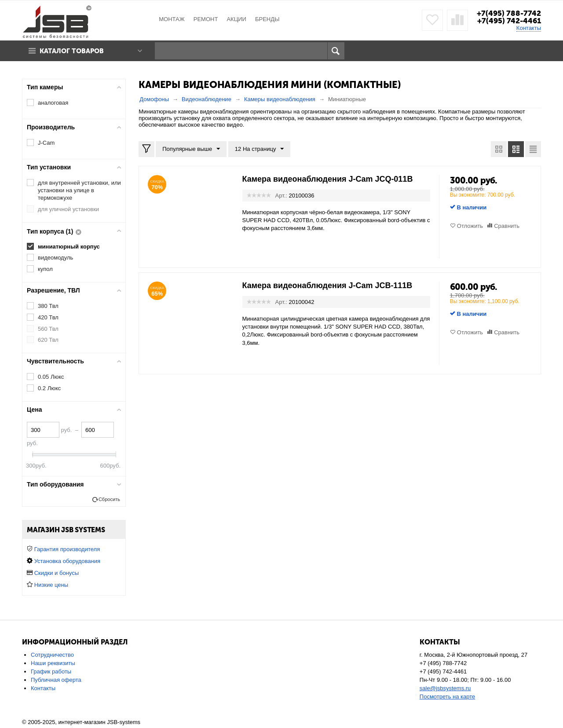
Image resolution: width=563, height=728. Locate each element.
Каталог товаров (72, 51)
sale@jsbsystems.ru (445, 688)
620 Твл (48, 340)
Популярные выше (191, 149)
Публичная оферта (56, 680)
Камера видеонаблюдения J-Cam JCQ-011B (328, 179)
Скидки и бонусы (57, 573)
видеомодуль (55, 258)
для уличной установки (68, 209)
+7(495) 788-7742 (509, 13)
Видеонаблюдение (207, 99)
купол (45, 269)
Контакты (529, 28)
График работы (51, 671)
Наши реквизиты (53, 663)
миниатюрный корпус (69, 247)
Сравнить (507, 226)
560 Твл (48, 329)
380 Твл (48, 306)
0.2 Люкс (49, 388)
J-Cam (46, 143)
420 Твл (48, 317)
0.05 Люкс (51, 377)
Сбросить (109, 499)
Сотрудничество (52, 655)
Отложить (470, 226)
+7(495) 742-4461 (509, 21)
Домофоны (154, 99)
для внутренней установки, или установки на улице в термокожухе (79, 190)
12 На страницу (260, 149)
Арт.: (281, 196)
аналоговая (53, 103)
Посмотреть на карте (447, 697)
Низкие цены (51, 585)
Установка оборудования (67, 561)
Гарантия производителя (67, 549)
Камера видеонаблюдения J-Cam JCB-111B (327, 285)
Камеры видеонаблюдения (280, 99)
